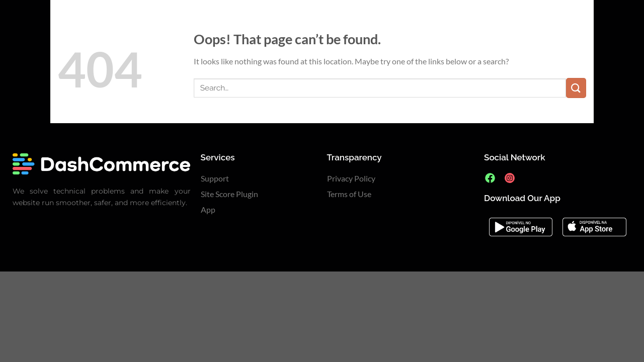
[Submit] (576, 88)
